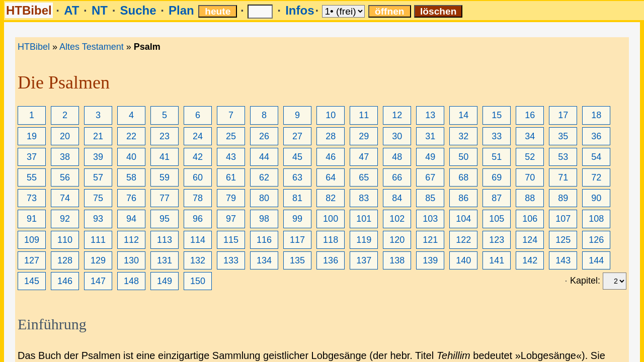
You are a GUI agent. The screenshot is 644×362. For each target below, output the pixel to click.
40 (131, 157)
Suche (138, 10)
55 (32, 177)
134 (264, 260)
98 (264, 219)
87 (497, 198)
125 (563, 240)
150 (198, 281)
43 (231, 157)
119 (364, 240)
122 (463, 240)
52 (530, 157)
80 (264, 198)
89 (563, 198)
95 (165, 219)
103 (430, 219)
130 (131, 260)
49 (430, 157)
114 (198, 240)
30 (397, 136)
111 (98, 240)
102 (397, 219)
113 (165, 240)
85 (430, 198)
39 (98, 157)
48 (397, 157)
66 (397, 177)
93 (98, 219)
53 (563, 157)
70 (530, 177)
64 (331, 177)
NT (100, 10)
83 (364, 198)
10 (331, 115)
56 (65, 177)
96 (198, 219)
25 (231, 136)
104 (463, 219)
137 (364, 260)
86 (463, 198)
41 (165, 157)
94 (131, 219)
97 (231, 219)
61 (231, 177)
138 (397, 260)
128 (65, 260)
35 (563, 136)
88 (530, 198)
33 (497, 136)
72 (596, 177)
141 (497, 260)
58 (131, 177)
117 (297, 240)
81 (297, 198)
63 (297, 177)
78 (198, 198)
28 (331, 136)
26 (264, 136)
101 (364, 219)
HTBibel (29, 10)
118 (331, 240)
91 (32, 219)
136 (331, 260)
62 (264, 177)
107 (563, 219)
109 (32, 240)
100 (331, 219)
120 (397, 240)
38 (65, 157)
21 (98, 136)
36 (596, 136)
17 (563, 115)
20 (65, 136)
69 (497, 177)
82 (331, 198)
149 (165, 281)
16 (530, 115)
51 (497, 157)
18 (596, 115)
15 (497, 115)
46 (331, 157)
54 (596, 157)
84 (397, 198)
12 (397, 115)
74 (65, 198)
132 (198, 260)
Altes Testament (92, 47)
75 (98, 198)
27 (297, 136)
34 (530, 136)
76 (131, 198)
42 (198, 157)
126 (596, 240)
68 (463, 177)
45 (297, 157)
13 (430, 115)
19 (32, 136)
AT (71, 10)
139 (430, 260)
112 (131, 240)
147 (98, 281)
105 (497, 219)
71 (563, 177)
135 (297, 260)
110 (65, 240)
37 (32, 157)
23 (165, 136)
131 (165, 260)
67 (430, 177)
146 (65, 281)
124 (530, 240)
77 (165, 198)
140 (463, 260)
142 (530, 260)
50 (463, 157)
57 (98, 177)
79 (231, 198)
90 (596, 198)
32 (463, 136)
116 (264, 240)
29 (364, 136)
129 (98, 260)
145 (32, 281)
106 (530, 219)
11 (364, 115)
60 (198, 177)
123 (497, 240)
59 (165, 177)
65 (364, 177)
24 (198, 136)
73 (32, 198)
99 (297, 219)
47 (364, 157)
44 (264, 157)
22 (131, 136)
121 (430, 240)
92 (65, 219)
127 (32, 260)
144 (596, 260)
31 (430, 136)
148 (131, 281)
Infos (300, 10)
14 (463, 115)
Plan (181, 10)
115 (231, 240)
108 (596, 219)
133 (231, 260)
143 (563, 260)
